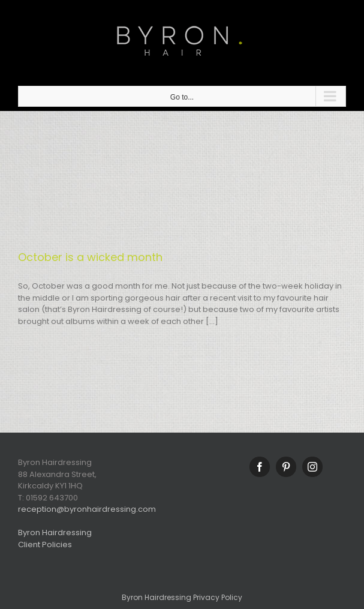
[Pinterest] (286, 467)
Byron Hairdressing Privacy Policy (182, 597)
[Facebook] (260, 467)
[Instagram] (312, 467)
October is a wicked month (90, 257)
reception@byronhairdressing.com (87, 509)
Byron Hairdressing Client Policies (55, 538)
